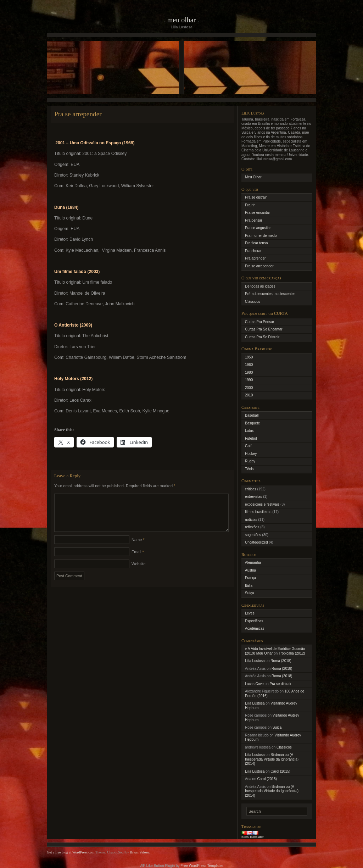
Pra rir (250, 205)
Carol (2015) (280, 771)
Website (139, 572)
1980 (249, 372)
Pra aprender (255, 258)
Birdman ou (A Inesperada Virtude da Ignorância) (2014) (272, 759)
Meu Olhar (182, 20)
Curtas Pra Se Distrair (262, 337)
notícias (251, 520)
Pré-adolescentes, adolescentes (270, 294)
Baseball (252, 415)
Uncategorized (256, 542)
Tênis (249, 469)
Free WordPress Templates (202, 866)
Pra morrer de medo (261, 236)
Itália (249, 586)
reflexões (252, 527)
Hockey (251, 454)
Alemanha (253, 563)
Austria (250, 570)
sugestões (253, 535)
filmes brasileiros (258, 512)
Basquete (252, 423)
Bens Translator (253, 837)
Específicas (254, 621)
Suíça (250, 593)
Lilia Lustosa (255, 661)
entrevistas (253, 497)
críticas (251, 489)
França (250, 578)
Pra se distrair (256, 197)
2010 (249, 395)
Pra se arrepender (259, 266)
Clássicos (253, 302)
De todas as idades (260, 286)
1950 (249, 357)
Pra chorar (253, 251)
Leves (250, 613)
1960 (249, 365)
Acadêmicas (255, 628)
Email (138, 560)
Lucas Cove (254, 684)
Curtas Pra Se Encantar (264, 329)
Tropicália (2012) (292, 653)
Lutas (249, 431)
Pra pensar (254, 220)
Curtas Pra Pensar (259, 322)
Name (138, 548)
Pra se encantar (258, 213)
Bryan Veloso (139, 852)
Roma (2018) (281, 661)
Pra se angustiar (258, 228)
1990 (249, 380)
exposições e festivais (262, 504)
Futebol (251, 438)
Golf (248, 446)
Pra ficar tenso (256, 243)
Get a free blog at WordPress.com (71, 852)
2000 (249, 388)
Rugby (250, 461)
